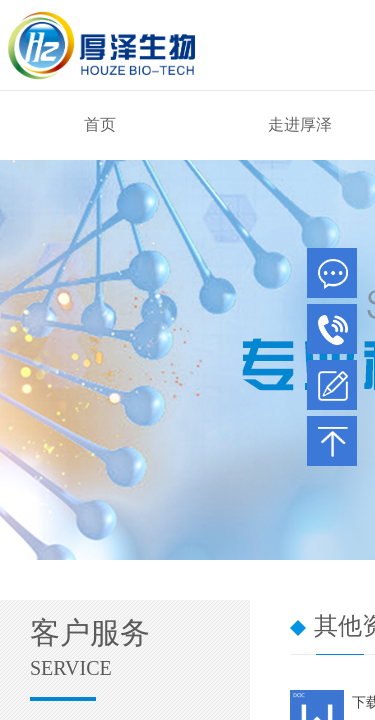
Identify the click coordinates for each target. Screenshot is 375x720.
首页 (100, 124)
